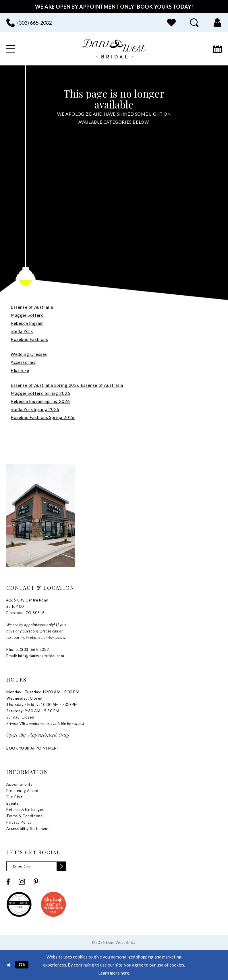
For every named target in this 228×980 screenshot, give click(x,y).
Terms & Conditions (24, 816)
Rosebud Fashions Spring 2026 (43, 417)
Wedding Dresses (29, 354)
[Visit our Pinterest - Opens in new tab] (36, 882)
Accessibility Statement (28, 828)
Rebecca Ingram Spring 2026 (40, 401)
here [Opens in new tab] (125, 973)
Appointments (19, 784)
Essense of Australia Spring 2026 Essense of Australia (67, 385)
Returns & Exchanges (25, 810)
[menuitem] (171, 23)
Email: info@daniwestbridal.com (35, 656)
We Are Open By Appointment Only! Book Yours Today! (114, 7)
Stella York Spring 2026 (35, 409)
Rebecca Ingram (27, 323)
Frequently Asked (22, 791)
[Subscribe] (61, 866)
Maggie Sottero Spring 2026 (40, 393)
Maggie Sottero (27, 315)
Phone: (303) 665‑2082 (28, 649)
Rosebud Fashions (29, 339)
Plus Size (20, 370)
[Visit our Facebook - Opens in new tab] (8, 882)
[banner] (114, 49)
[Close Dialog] (9, 965)
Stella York (22, 331)
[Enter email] (36, 866)
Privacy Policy (19, 822)
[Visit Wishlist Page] (171, 23)
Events (12, 803)
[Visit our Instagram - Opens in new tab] (22, 882)
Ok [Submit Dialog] (22, 965)
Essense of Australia (32, 307)
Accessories (23, 362)
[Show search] (194, 23)
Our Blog (14, 797)
